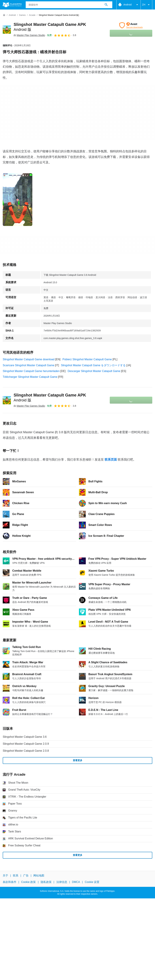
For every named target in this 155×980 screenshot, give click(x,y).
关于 (5, 876)
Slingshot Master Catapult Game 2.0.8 (26, 751)
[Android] (12, 15)
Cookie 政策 (28, 882)
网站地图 (39, 876)
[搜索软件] (106, 5)
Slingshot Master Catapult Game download (29, 359)
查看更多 (78, 760)
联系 (16, 876)
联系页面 (111, 460)
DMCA (76, 882)
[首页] (4, 15)
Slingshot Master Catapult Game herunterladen (31, 371)
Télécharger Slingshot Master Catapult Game (30, 377)
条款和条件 (10, 882)
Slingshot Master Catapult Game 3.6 (25, 737)
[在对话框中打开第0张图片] (18, 200)
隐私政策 (46, 882)
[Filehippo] (12, 5)
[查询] (69, 5)
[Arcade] (32, 15)
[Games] (22, 15)
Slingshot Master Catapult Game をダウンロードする (93, 365)
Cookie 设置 (92, 882)
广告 (26, 876)
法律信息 (62, 882)
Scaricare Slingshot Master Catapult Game (28, 365)
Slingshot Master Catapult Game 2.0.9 (26, 744)
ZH (146, 5)
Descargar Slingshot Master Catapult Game (94, 371)
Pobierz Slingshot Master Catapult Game (87, 359)
